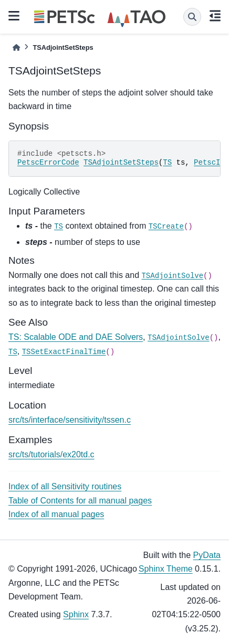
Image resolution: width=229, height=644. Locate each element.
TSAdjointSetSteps (121, 163)
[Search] (192, 17)
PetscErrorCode (48, 163)
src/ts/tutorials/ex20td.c (51, 454)
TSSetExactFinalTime (64, 352)
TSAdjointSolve (172, 276)
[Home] (16, 47)
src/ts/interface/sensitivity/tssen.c (70, 420)
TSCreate (166, 227)
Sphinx (76, 614)
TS (167, 163)
